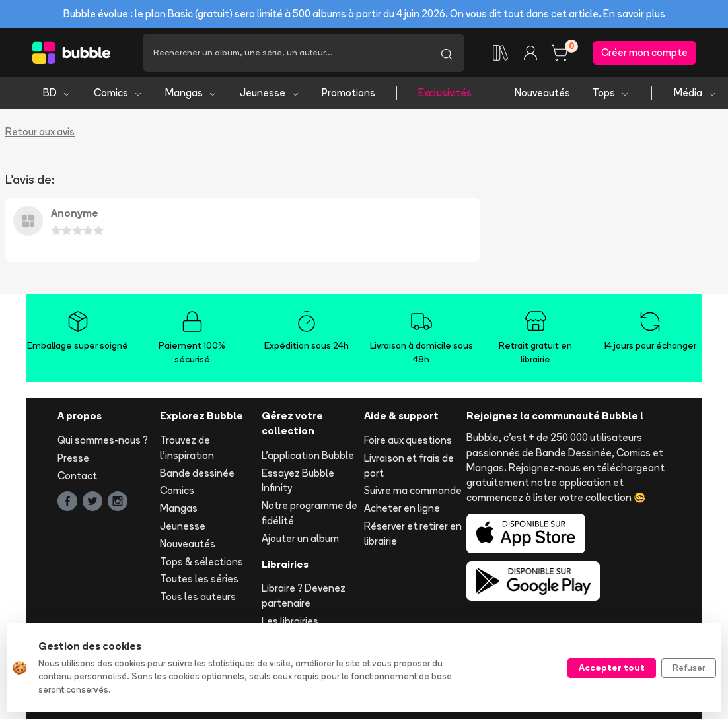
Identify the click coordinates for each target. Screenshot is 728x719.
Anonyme (75, 213)
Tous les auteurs (198, 597)
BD (57, 93)
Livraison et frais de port (409, 465)
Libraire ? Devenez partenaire (304, 596)
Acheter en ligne (402, 508)
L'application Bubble (308, 455)
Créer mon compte (644, 52)
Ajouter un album (300, 538)
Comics (118, 93)
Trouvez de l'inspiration (187, 448)
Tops (611, 93)
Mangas (191, 93)
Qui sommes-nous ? (103, 440)
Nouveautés (542, 93)
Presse (73, 458)
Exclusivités (445, 93)
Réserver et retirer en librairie (413, 533)
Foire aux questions (408, 440)
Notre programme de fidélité (309, 513)
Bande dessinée (197, 473)
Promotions (348, 93)
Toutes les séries (199, 579)
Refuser (689, 668)
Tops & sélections (201, 562)
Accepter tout (612, 668)
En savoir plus (634, 14)
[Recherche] (286, 53)
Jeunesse (270, 93)
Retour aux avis (40, 132)
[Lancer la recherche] (447, 53)
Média (695, 93)
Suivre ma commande (413, 490)
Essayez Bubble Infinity (298, 481)
